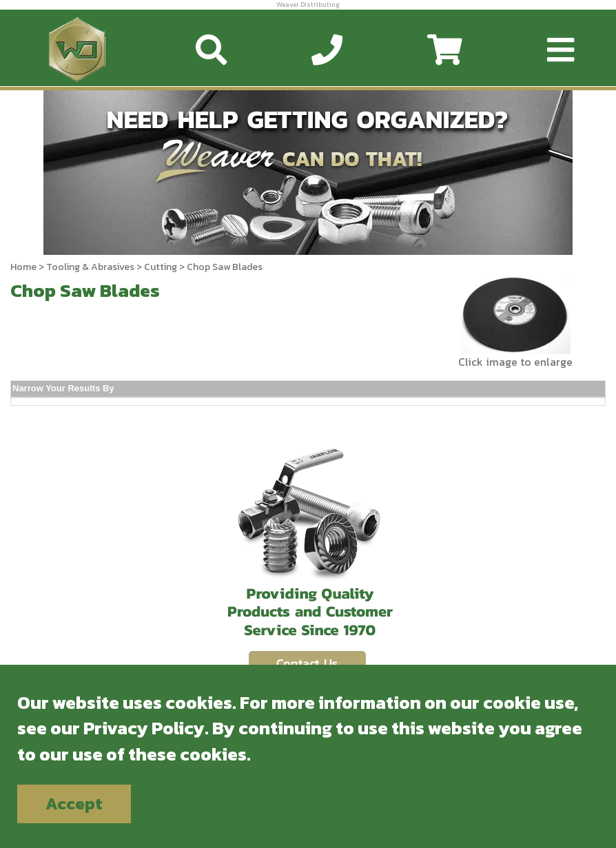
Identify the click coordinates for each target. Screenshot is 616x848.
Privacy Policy (144, 728)
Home (23, 267)
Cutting (161, 267)
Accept (74, 804)
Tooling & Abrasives (90, 267)
